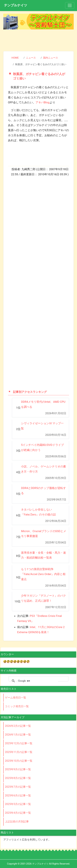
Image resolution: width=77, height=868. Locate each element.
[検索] (38, 681)
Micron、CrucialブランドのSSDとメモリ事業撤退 (44, 534)
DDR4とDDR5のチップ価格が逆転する (43, 491)
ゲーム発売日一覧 (16, 698)
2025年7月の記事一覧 (18, 787)
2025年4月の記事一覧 (18, 813)
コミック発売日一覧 (17, 706)
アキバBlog (43, 102)
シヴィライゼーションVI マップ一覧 (42, 426)
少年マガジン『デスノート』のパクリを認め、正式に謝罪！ (43, 598)
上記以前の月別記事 (17, 822)
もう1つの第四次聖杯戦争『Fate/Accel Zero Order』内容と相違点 (43, 574)
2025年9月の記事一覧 (18, 769)
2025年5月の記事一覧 (18, 804)
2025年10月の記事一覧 (19, 761)
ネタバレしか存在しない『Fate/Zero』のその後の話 (38, 512)
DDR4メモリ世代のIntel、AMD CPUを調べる (43, 404)
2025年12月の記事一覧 (19, 743)
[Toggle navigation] (70, 5)
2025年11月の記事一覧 (19, 752)
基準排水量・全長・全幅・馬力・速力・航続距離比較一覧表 (43, 555)
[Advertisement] (38, 39)
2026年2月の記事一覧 (18, 726)
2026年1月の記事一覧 (18, 735)
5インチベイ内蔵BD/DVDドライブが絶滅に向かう (42, 447)
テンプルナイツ (16, 5)
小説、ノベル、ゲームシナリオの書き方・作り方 (43, 469)
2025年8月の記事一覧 (18, 778)
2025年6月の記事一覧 (18, 796)
